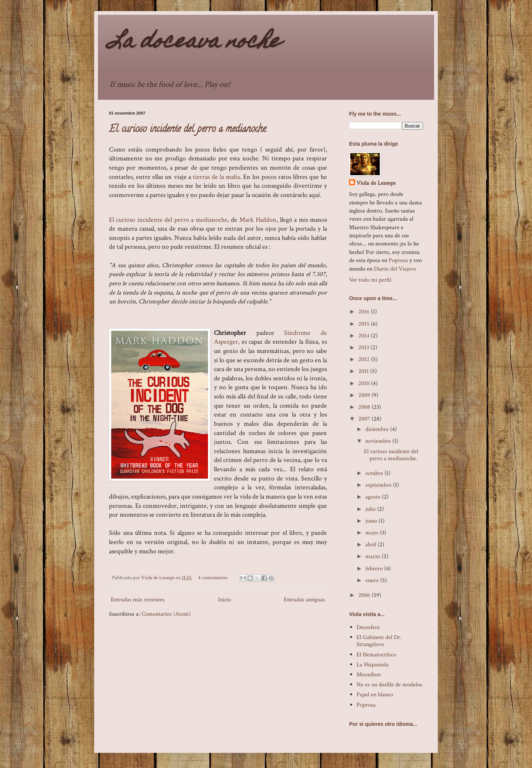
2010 (365, 383)
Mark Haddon (258, 220)
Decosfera (368, 627)
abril (371, 545)
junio (372, 521)
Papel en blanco (375, 695)
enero (373, 580)
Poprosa (398, 260)
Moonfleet (369, 675)
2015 (365, 324)
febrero (375, 569)
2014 (365, 336)
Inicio (224, 600)
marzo (374, 556)
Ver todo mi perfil (370, 280)
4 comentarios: (214, 577)
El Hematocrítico (376, 655)
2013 (364, 348)
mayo (373, 533)
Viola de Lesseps (376, 183)
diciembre (378, 429)
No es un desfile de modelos (389, 685)
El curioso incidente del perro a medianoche (168, 220)
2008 (365, 407)
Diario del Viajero (395, 269)
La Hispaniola (373, 665)
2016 (365, 312)
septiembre (379, 485)
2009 (365, 395)
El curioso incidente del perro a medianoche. (188, 130)
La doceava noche (195, 43)
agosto (374, 497)
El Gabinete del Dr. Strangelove (379, 641)
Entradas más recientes (138, 600)
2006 (365, 595)
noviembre (379, 441)
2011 (364, 371)
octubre (375, 473)
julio (371, 509)
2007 (365, 419)
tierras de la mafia (216, 177)
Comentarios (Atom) (166, 614)
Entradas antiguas (304, 600)
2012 (365, 359)
